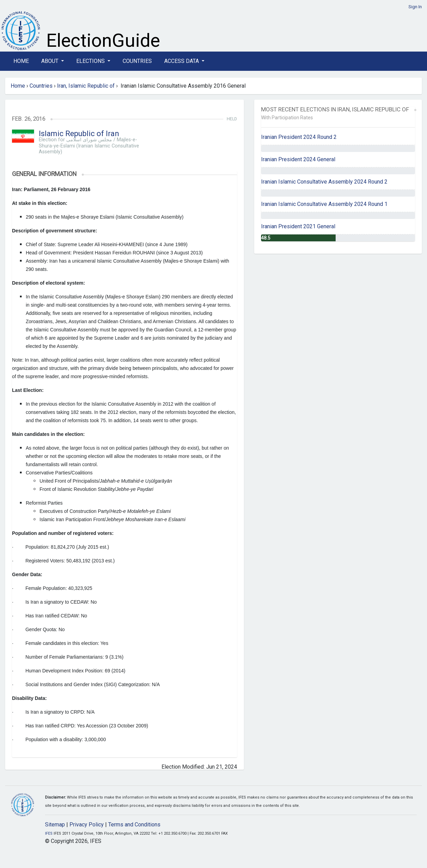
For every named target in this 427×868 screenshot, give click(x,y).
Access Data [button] (182, 61)
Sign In (415, 7)
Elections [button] (91, 61)
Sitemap (55, 825)
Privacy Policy (87, 825)
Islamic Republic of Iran (79, 134)
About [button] (50, 61)
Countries (137, 61)
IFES (49, 833)
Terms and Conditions (134, 825)
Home (21, 61)
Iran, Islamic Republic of (86, 86)
